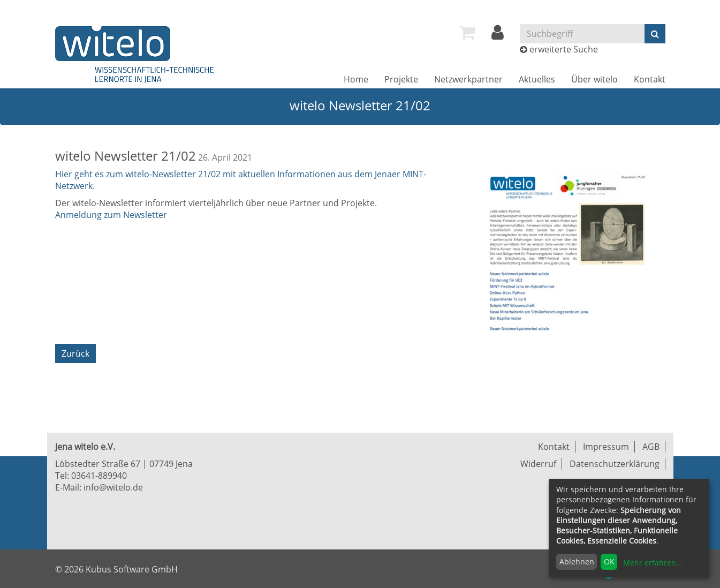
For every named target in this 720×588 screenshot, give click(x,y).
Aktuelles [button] (537, 79)
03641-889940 (99, 476)
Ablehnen (577, 561)
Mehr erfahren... (653, 563)
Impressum (606, 447)
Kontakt (650, 79)
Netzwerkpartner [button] (468, 79)
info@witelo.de (113, 487)
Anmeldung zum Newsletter (111, 215)
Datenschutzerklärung (615, 464)
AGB (651, 447)
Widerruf (538, 464)
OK (609, 561)
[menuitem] (467, 33)
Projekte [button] (401, 79)
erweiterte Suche (564, 49)
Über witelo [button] (594, 79)
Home (356, 79)
